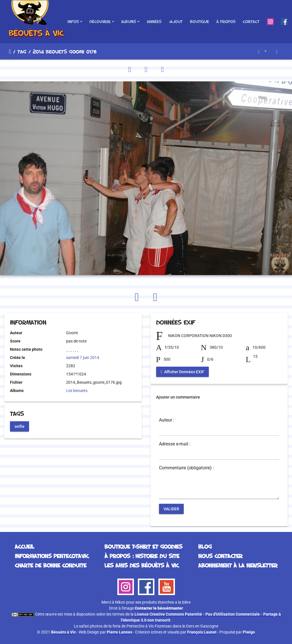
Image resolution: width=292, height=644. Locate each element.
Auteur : (167, 420)
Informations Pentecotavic (52, 556)
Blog (205, 546)
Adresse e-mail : (175, 444)
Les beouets (77, 391)
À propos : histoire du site (142, 556)
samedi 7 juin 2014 (83, 358)
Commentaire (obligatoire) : (186, 468)
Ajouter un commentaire (178, 397)
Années (154, 21)
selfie (20, 426)
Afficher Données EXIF (182, 372)
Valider (171, 509)
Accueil (10, 51)
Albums (129, 21)
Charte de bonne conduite (51, 565)
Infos (73, 21)
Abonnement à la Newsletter (238, 565)
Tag (22, 51)
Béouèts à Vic (63, 632)
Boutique (200, 21)
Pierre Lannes (120, 632)
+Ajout (176, 21)
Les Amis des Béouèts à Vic (142, 565)
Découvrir (100, 21)
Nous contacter (220, 556)
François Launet (202, 632)
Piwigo (249, 632)
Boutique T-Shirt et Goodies (143, 546)
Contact (251, 21)
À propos (226, 21)
